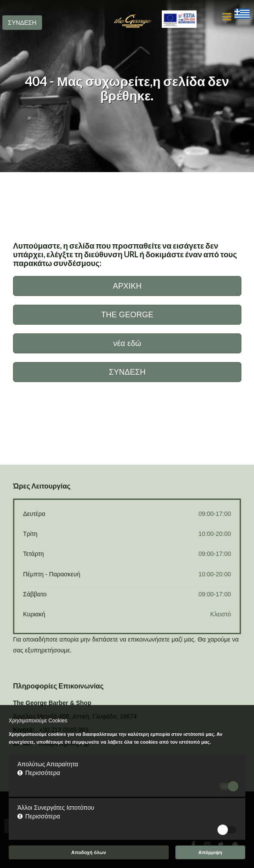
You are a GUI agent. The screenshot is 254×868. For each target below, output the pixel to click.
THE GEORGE (127, 315)
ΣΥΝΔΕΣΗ (22, 23)
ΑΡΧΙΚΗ (127, 286)
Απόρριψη (210, 852)
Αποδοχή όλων (89, 852)
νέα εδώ (127, 343)
